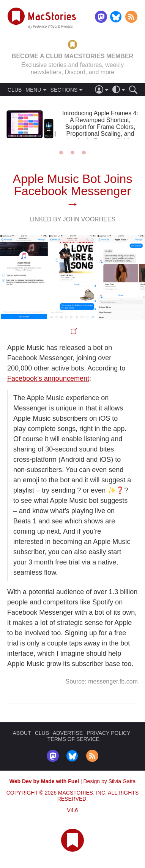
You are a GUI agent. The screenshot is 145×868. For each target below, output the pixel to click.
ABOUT (22, 733)
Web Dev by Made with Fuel (44, 781)
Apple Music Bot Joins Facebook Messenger (73, 185)
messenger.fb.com (113, 681)
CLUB (15, 90)
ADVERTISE (68, 733)
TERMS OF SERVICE (73, 739)
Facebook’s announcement (48, 378)
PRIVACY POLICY (108, 733)
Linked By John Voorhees (72, 219)
